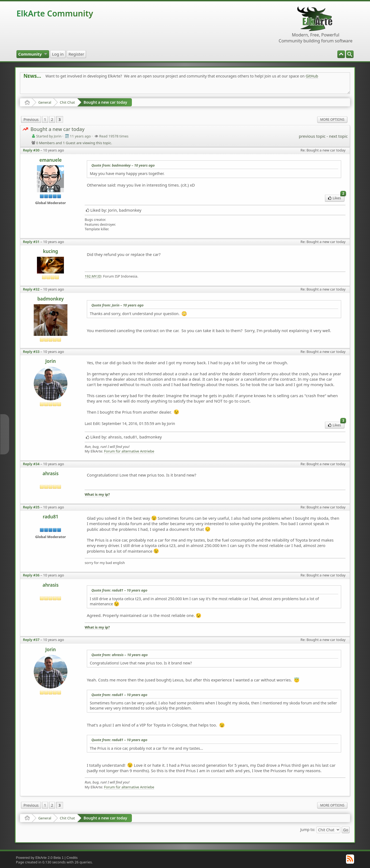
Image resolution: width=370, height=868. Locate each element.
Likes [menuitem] (336, 197)
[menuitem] (350, 54)
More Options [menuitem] (332, 119)
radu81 (50, 517)
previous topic (312, 136)
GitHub (312, 76)
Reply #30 (31, 150)
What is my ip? (97, 494)
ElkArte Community (55, 13)
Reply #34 (31, 464)
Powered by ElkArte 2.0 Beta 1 (40, 858)
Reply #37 (31, 640)
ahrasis (51, 473)
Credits (72, 858)
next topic (338, 136)
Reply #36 (31, 575)
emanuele (51, 160)
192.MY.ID (93, 276)
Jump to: (308, 829)
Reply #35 (31, 507)
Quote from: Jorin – (117, 305)
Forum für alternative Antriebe (129, 451)
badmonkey (50, 299)
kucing (51, 251)
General (45, 102)
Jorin (51, 361)
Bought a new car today (105, 102)
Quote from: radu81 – (119, 590)
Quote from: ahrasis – (120, 655)
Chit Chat (67, 102)
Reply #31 (31, 242)
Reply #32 (31, 289)
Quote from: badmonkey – (123, 165)
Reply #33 (31, 352)
